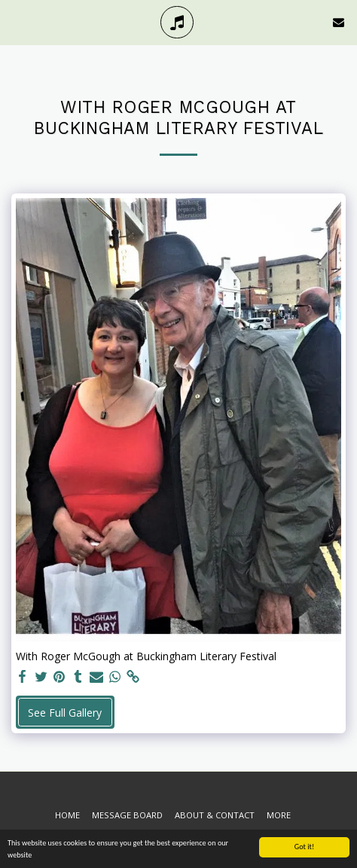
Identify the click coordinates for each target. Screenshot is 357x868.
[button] (17, 21)
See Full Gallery (65, 713)
